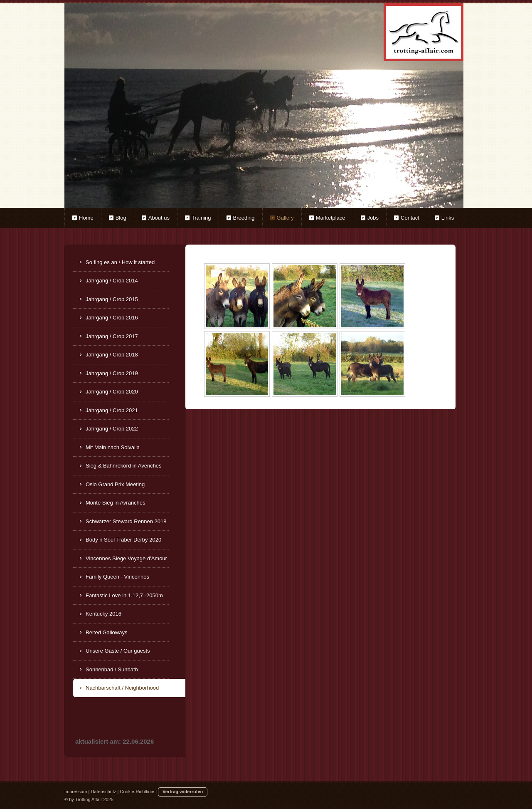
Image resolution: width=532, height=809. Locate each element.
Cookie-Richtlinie (137, 792)
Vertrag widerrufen (183, 792)
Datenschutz (103, 792)
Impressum (76, 792)
